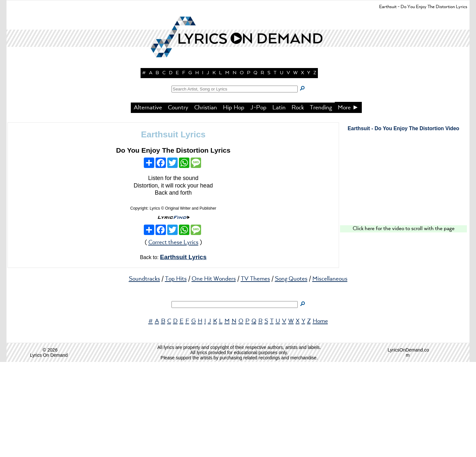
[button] (238, 114)
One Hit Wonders (214, 374)
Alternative (148, 203)
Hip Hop (234, 203)
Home (320, 416)
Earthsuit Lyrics (173, 229)
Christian (206, 203)
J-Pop (258, 203)
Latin (279, 203)
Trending (321, 203)
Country (178, 203)
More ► (348, 203)
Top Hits (176, 374)
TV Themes (255, 374)
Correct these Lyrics (173, 338)
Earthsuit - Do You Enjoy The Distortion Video (404, 223)
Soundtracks (144, 374)
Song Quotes (291, 374)
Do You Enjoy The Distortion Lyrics (173, 245)
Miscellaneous (330, 374)
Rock (298, 203)
